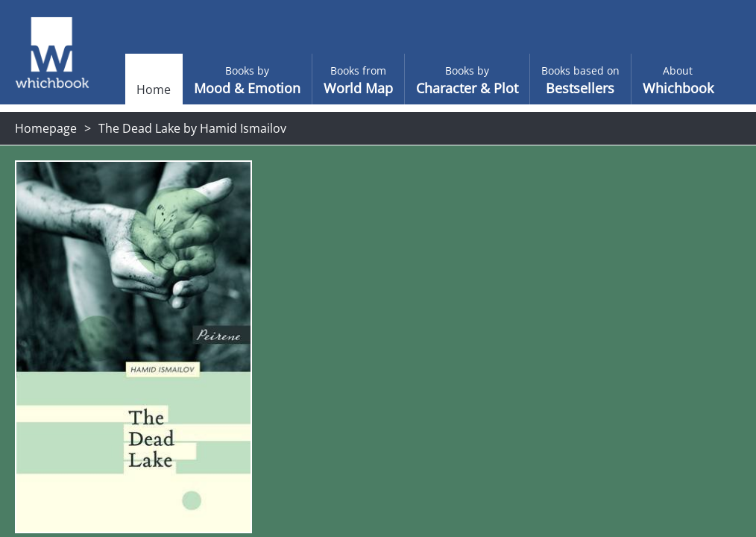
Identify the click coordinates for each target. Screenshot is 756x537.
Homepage (46, 128)
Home (130, 89)
